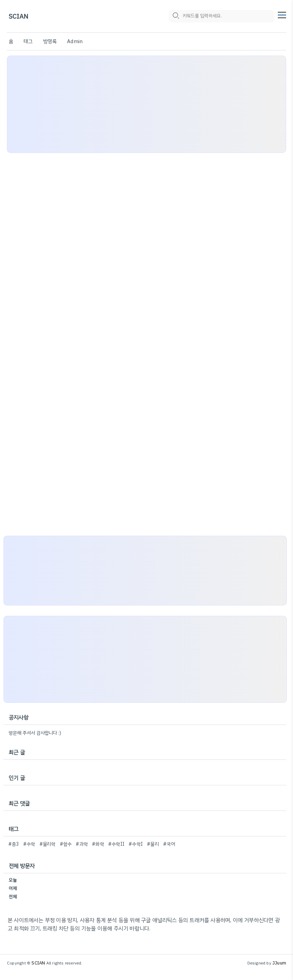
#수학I (136, 844)
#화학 (98, 844)
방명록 (50, 41)
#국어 (169, 844)
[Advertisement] (146, 104)
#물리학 (48, 844)
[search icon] (176, 16)
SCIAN (18, 16)
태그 (28, 41)
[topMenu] (282, 14)
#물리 (153, 844)
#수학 (29, 844)
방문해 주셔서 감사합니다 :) (35, 733)
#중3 (14, 844)
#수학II (116, 844)
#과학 (82, 844)
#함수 (66, 844)
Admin (75, 41)
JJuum (279, 963)
